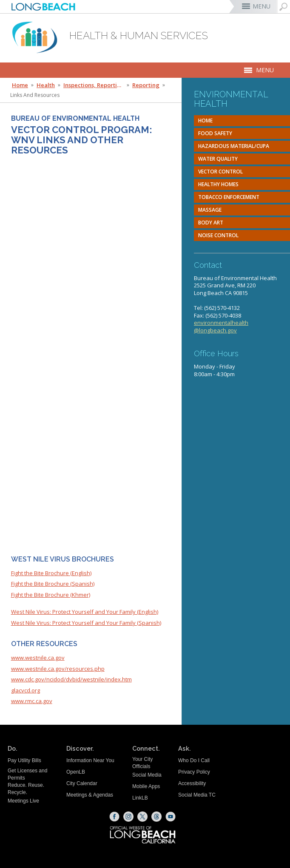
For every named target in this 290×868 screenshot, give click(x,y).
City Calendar (82, 783)
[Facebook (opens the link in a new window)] (114, 817)
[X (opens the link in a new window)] (142, 817)
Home (205, 121)
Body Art (211, 223)
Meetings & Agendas (90, 795)
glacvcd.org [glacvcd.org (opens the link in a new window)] (26, 690)
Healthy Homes (218, 184)
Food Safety (215, 133)
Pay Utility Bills (24, 760)
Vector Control (220, 172)
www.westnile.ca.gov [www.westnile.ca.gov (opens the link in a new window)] (38, 658)
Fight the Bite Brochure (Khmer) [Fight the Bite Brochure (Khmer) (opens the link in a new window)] (51, 595)
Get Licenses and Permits (27, 774)
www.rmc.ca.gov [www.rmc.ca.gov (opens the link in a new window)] (32, 701)
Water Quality (218, 159)
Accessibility (192, 783)
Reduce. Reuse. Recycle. (26, 789)
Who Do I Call (194, 760)
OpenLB (76, 772)
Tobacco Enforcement (229, 197)
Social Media (147, 775)
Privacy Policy (194, 772)
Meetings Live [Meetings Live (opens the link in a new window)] (23, 801)
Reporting (146, 85)
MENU (262, 6)
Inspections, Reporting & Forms (94, 85)
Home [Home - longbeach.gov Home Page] (20, 85)
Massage (210, 210)
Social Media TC (197, 795)
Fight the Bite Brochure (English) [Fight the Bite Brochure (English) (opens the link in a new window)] (51, 573)
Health (46, 85)
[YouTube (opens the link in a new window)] (171, 817)
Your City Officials (142, 763)
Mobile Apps (146, 786)
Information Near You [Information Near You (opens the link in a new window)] (90, 760)
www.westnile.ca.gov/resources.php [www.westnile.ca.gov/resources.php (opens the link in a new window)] (58, 669)
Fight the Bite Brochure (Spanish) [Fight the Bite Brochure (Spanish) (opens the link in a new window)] (53, 584)
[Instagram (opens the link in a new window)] (128, 817)
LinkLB (140, 798)
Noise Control (218, 235)
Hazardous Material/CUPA (234, 146)
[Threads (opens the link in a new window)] (156, 817)
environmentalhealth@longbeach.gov (221, 326)
